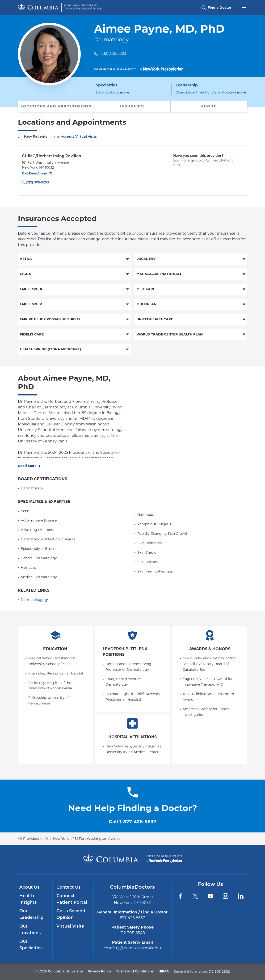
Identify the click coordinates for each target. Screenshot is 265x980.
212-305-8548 (132, 933)
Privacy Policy (99, 972)
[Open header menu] (244, 7)
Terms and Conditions (135, 972)
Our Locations (30, 930)
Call (132, 822)
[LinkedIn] (241, 896)
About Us (29, 888)
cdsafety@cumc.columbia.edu (132, 948)
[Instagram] (226, 896)
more (124, 92)
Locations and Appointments (56, 106)
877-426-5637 (132, 918)
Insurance (132, 106)
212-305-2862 (219, 972)
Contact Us (68, 888)
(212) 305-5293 (113, 53)
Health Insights (28, 899)
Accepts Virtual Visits (79, 137)
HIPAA (164, 972)
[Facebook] (180, 896)
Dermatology (32, 600)
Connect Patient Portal (72, 899)
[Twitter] (195, 896)
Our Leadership (31, 914)
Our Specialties (31, 945)
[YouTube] (210, 896)
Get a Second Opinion (71, 914)
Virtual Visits (70, 927)
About (209, 106)
